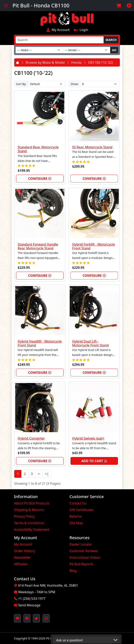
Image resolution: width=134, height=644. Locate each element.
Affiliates (21, 564)
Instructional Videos (85, 557)
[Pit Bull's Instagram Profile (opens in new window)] (46, 618)
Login (81, 30)
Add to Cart (94, 461)
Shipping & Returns (29, 510)
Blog (73, 571)
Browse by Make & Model (45, 62)
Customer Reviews (84, 551)
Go (114, 50)
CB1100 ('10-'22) (100, 62)
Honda (76, 62)
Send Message (29, 605)
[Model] (87, 50)
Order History (24, 551)
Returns (76, 516)
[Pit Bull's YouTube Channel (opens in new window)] (17, 618)
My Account (58, 30)
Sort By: (21, 84)
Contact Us (78, 503)
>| (47, 474)
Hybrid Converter (31, 438)
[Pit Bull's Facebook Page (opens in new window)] (27, 618)
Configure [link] (40, 179)
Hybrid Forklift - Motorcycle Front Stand (94, 246)
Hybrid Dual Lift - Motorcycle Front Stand (90, 343)
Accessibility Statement (32, 530)
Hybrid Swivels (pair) (88, 438)
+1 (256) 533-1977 (32, 599)
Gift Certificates (81, 510)
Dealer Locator (81, 544)
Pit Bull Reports (81, 564)
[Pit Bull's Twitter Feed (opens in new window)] (36, 618)
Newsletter (22, 557)
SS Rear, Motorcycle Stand (92, 147)
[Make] (39, 50)
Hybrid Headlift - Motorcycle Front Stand (40, 343)
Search (111, 40)
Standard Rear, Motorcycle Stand (38, 149)
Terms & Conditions (29, 523)
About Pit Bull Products (32, 503)
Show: (75, 84)
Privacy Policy (24, 516)
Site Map (76, 523)
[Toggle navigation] (6, 6)
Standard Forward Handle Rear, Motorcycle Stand (38, 246)
